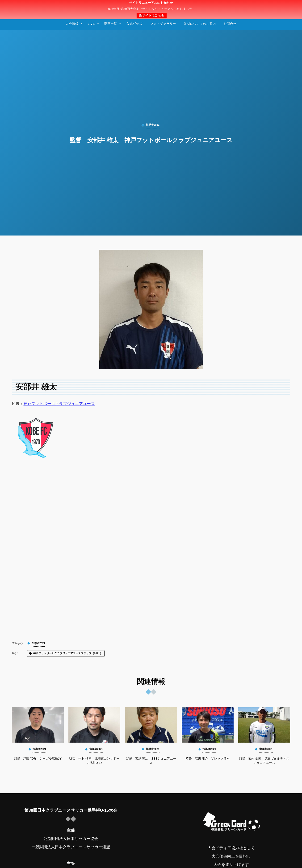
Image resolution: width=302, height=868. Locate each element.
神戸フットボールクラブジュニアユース (59, 404)
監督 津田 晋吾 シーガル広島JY (38, 758)
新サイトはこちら (151, 15)
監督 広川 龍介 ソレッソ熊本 (208, 758)
